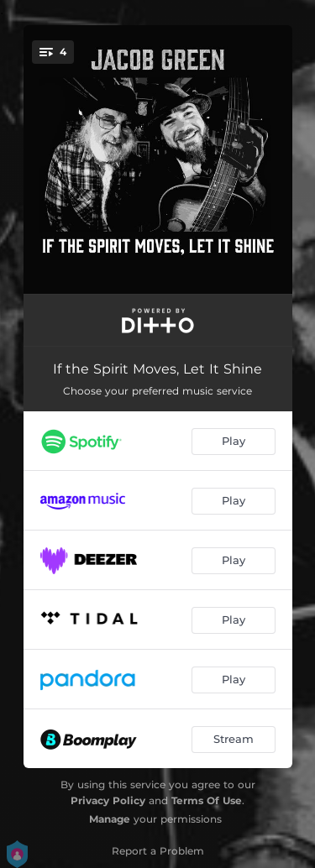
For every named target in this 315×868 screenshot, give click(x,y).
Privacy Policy (108, 800)
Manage (110, 819)
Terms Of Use (207, 800)
